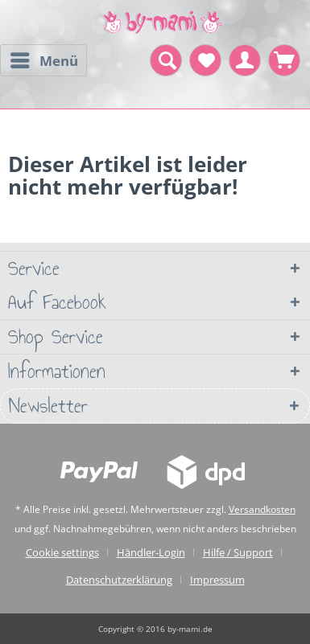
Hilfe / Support (238, 552)
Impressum (217, 580)
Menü (44, 59)
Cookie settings (62, 552)
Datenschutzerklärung (119, 580)
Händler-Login (151, 552)
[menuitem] (43, 60)
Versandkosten (262, 509)
